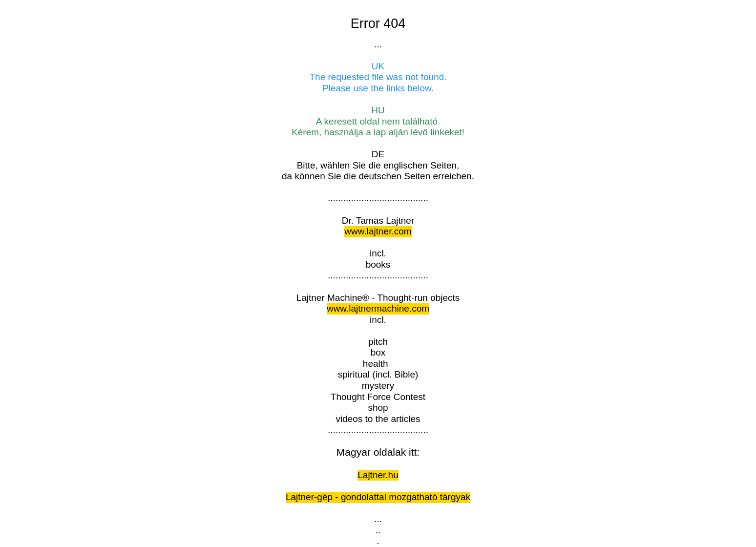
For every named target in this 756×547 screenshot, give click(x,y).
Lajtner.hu (378, 475)
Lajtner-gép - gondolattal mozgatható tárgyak (378, 497)
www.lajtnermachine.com (378, 308)
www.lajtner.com (378, 231)
